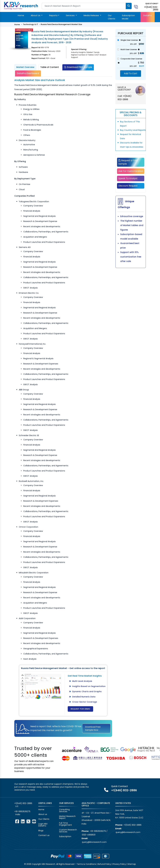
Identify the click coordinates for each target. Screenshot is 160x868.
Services (71, 15)
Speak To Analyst (128, 178)
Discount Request (128, 186)
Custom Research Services (68, 831)
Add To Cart (131, 73)
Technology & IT (30, 24)
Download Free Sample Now (93, 728)
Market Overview (25, 67)
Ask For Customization (131, 171)
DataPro (148, 15)
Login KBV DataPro (43, 825)
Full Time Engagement (66, 824)
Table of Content (50, 67)
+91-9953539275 (22, 811)
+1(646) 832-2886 (151, 8)
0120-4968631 (89, 835)
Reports (53, 15)
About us (43, 814)
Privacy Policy (119, 864)
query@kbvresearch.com (94, 842)
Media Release (92, 15)
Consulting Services (64, 810)
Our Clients (112, 17)
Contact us (44, 835)
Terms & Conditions (86, 864)
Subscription (65, 836)
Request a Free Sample (128, 162)
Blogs (41, 831)
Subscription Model (128, 17)
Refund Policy (104, 864)
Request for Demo (80, 709)
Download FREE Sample (78, 67)
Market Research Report (67, 817)
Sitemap (132, 864)
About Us (36, 15)
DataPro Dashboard (28, 73)
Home (21, 15)
